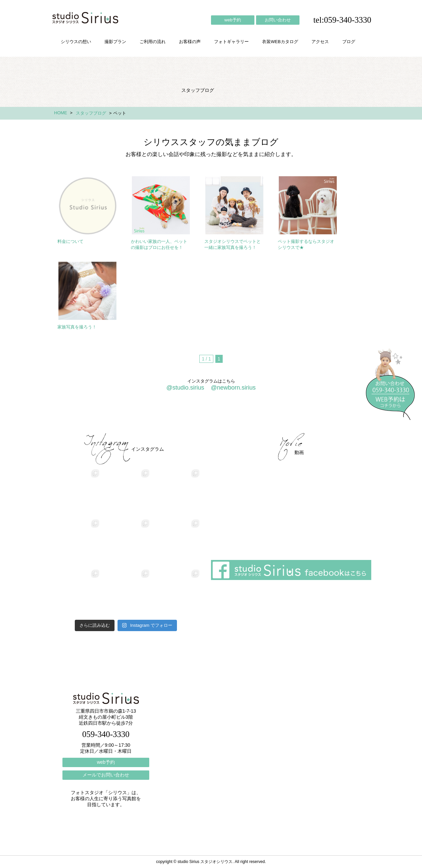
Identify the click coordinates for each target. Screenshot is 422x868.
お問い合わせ (278, 20)
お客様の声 (190, 42)
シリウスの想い (76, 42)
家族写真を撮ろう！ (77, 327)
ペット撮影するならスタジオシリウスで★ (306, 244)
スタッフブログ (91, 113)
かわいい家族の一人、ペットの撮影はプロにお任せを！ (159, 244)
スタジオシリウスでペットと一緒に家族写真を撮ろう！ (233, 244)
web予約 (233, 20)
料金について (70, 241)
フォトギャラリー (231, 42)
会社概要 (261, 415)
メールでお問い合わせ (106, 775)
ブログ (349, 42)
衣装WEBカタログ (280, 42)
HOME (61, 113)
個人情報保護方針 (344, 415)
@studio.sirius (185, 388)
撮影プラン (115, 42)
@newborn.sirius (233, 388)
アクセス (320, 42)
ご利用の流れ (153, 42)
